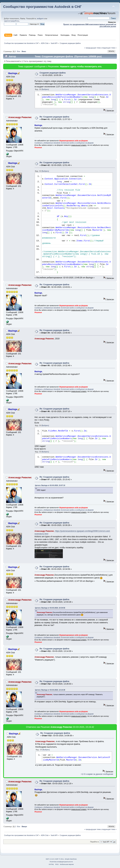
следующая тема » (109, 48)
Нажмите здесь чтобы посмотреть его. (81, 67)
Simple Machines (71, 859)
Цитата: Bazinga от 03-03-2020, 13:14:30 (50, 690)
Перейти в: (95, 842)
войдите (40, 19)
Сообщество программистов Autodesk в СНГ (42, 7)
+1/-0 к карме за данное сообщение (97, 774)
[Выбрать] (45, 89)
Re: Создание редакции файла (54, 117)
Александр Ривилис (20, 117)
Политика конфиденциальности (61, 862)
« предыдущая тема (92, 48)
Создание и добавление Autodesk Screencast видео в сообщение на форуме (64, 143)
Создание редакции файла (53, 73)
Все (19, 51)
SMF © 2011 (60, 859)
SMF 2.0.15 (50, 859)
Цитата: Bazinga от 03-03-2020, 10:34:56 (50, 608)
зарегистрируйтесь (12, 21)
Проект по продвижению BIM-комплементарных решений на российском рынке (90, 25)
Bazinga (13, 73)
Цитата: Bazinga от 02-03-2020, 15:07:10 (50, 485)
